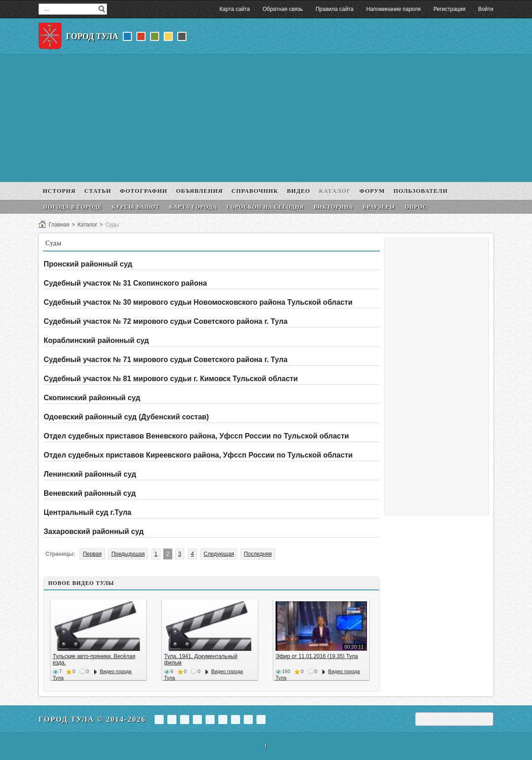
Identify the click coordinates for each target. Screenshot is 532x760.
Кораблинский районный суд (96, 340)
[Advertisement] (266, 118)
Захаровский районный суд (94, 531)
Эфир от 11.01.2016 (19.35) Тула (317, 656)
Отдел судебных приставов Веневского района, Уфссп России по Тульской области (196, 436)
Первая (92, 554)
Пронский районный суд (88, 264)
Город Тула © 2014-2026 (92, 719)
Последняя (258, 554)
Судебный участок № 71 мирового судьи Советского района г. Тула (166, 360)
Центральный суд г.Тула (88, 512)
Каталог (87, 225)
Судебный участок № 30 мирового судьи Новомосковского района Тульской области (198, 302)
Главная (59, 225)
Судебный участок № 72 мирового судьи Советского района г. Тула (166, 321)
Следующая (219, 554)
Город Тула (92, 36)
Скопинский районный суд (92, 398)
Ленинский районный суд (90, 474)
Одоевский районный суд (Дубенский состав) (126, 417)
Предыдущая (128, 554)
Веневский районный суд (90, 493)
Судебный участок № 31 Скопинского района (125, 283)
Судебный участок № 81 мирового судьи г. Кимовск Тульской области (171, 379)
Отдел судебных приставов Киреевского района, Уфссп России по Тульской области (198, 455)
